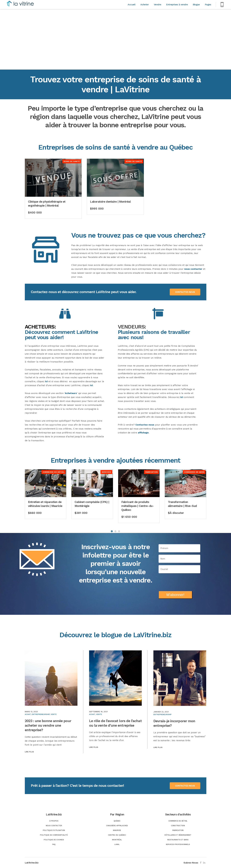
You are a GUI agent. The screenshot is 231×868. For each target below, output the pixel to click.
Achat (28, 714)
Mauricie (117, 830)
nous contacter (193, 269)
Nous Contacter (54, 826)
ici (46, 381)
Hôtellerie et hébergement (178, 835)
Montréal (117, 840)
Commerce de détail (178, 821)
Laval (117, 844)
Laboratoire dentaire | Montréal (110, 202)
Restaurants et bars (178, 840)
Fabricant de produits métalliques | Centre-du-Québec (138, 506)
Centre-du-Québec (117, 835)
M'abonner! (175, 595)
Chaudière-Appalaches (117, 826)
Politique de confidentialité (54, 835)
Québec (117, 821)
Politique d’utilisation (54, 830)
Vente (54, 714)
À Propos (54, 821)
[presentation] (179, 581)
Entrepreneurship (41, 714)
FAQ (54, 844)
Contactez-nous (145, 425)
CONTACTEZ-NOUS (185, 292)
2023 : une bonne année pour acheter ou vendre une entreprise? (48, 725)
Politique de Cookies (54, 840)
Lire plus (29, 752)
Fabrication (178, 830)
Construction (178, 826)
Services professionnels (178, 844)
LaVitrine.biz (32, 863)
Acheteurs (71, 393)
